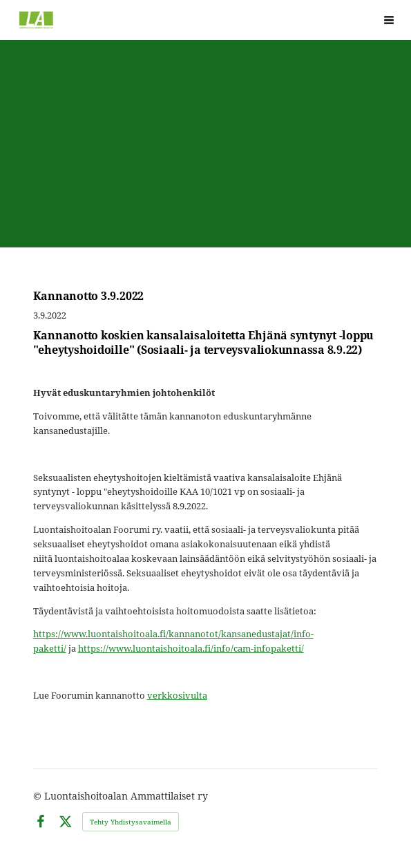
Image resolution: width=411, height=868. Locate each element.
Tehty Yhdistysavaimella (131, 822)
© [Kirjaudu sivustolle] (39, 796)
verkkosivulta (177, 695)
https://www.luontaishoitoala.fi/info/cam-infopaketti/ (191, 648)
